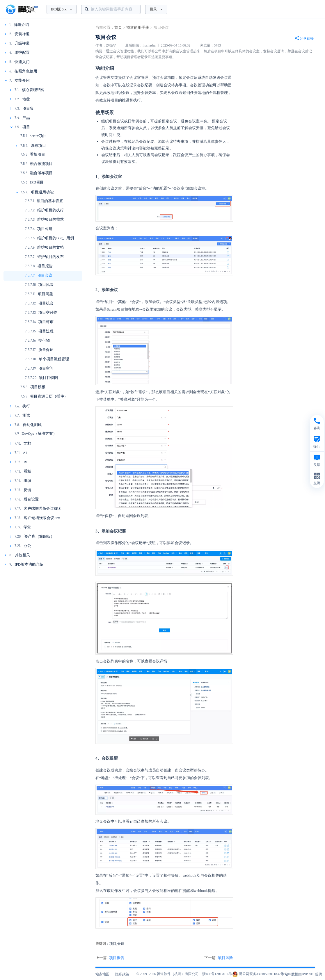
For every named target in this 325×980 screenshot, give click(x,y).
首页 (118, 27)
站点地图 (102, 974)
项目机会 (46, 303)
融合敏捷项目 (41, 164)
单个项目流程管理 (54, 359)
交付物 (44, 340)
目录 (156, 9)
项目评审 (46, 322)
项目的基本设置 (50, 201)
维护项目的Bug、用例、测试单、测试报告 (73, 238)
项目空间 (46, 368)
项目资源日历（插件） (49, 396)
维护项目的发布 (50, 257)
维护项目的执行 (50, 210)
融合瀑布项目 (41, 173)
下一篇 (219, 958)
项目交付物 (48, 312)
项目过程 (46, 331)
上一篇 (110, 958)
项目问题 (45, 294)
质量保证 (46, 350)
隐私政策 (122, 974)
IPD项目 (37, 182)
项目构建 (45, 229)
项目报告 (45, 266)
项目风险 (46, 285)
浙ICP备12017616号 (217, 974)
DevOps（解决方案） (39, 433)
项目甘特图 (48, 378)
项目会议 (45, 275)
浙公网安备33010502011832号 (258, 974)
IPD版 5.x (62, 9)
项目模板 (38, 387)
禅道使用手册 (138, 27)
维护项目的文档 (50, 247)
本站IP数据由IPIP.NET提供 (302, 974)
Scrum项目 (38, 136)
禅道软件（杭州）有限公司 (178, 974)
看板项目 (38, 154)
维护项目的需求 (50, 219)
